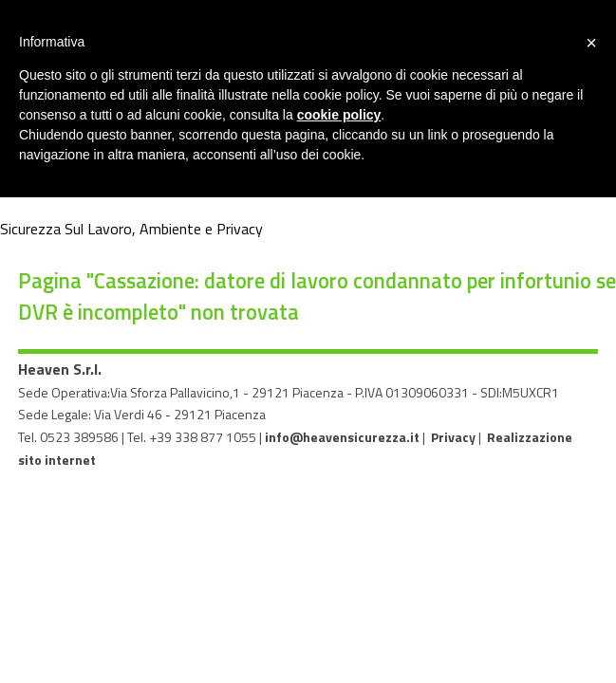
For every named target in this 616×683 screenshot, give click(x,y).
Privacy (453, 437)
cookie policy (339, 115)
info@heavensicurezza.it (342, 437)
